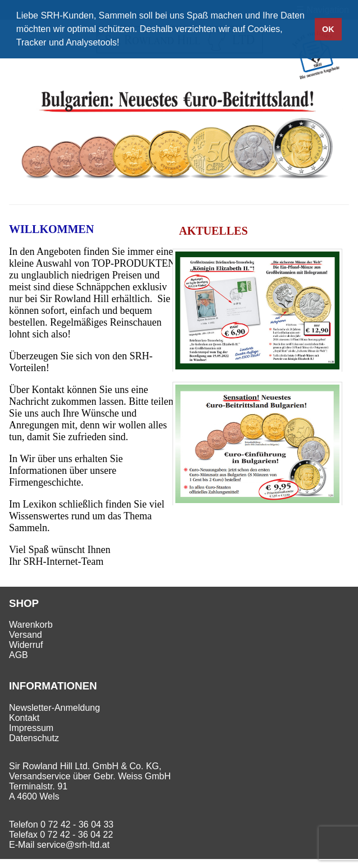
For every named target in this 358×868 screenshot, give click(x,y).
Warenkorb (31, 625)
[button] (124, 44)
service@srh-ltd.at (73, 845)
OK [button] (328, 29)
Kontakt (24, 718)
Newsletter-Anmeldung (55, 708)
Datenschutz (34, 738)
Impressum (31, 728)
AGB (19, 655)
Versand (26, 635)
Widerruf (26, 645)
